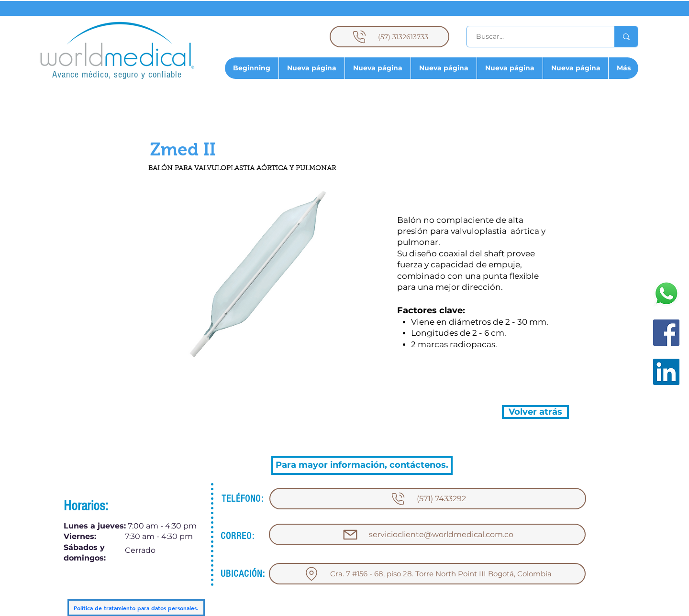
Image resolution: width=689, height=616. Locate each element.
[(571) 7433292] (428, 499)
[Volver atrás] (535, 412)
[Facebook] (666, 333)
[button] (183, 150)
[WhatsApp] (666, 293)
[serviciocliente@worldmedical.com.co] (427, 534)
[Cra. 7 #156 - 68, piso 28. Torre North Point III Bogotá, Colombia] (427, 574)
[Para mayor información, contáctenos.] (362, 465)
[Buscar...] (535, 37)
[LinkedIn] (666, 372)
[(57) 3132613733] (389, 37)
